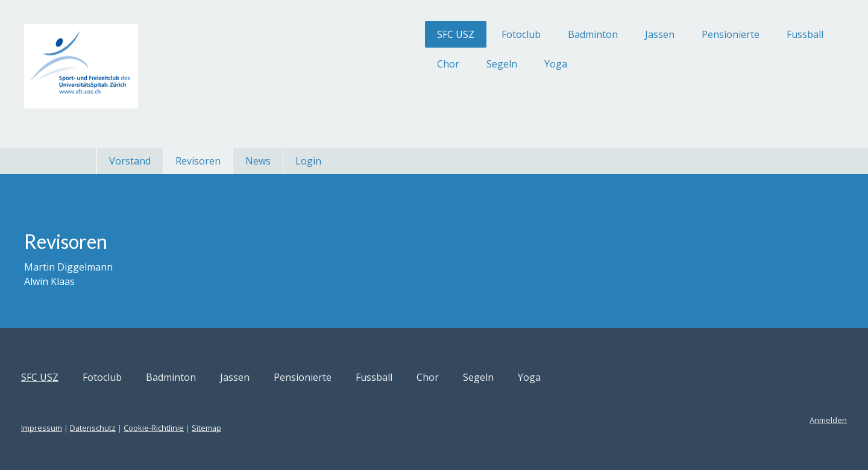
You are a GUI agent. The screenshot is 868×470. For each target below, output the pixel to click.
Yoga (474, 64)
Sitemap (288, 428)
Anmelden (747, 420)
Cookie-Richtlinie (235, 428)
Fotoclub (440, 34)
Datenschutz (174, 428)
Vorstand (130, 161)
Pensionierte (649, 34)
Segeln (420, 64)
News (258, 161)
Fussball (724, 34)
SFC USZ (374, 34)
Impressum (123, 428)
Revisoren (198, 161)
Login (308, 161)
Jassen (578, 34)
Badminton (511, 34)
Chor (367, 64)
